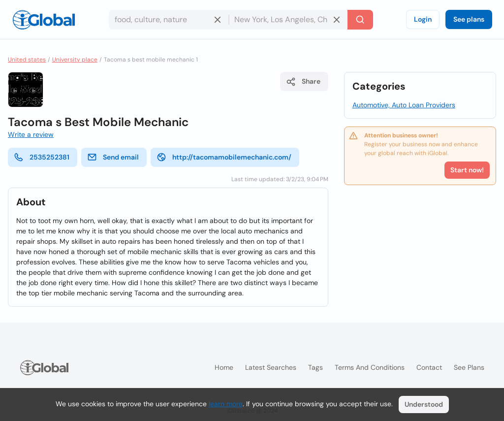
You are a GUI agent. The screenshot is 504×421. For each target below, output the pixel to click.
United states (27, 60)
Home (224, 367)
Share (303, 82)
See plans (469, 19)
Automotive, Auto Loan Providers (404, 105)
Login (423, 19)
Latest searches (271, 367)
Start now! (467, 170)
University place (75, 60)
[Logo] (44, 20)
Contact (429, 367)
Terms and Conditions (370, 367)
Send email (113, 157)
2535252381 (42, 157)
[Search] (360, 20)
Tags (315, 367)
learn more (226, 404)
